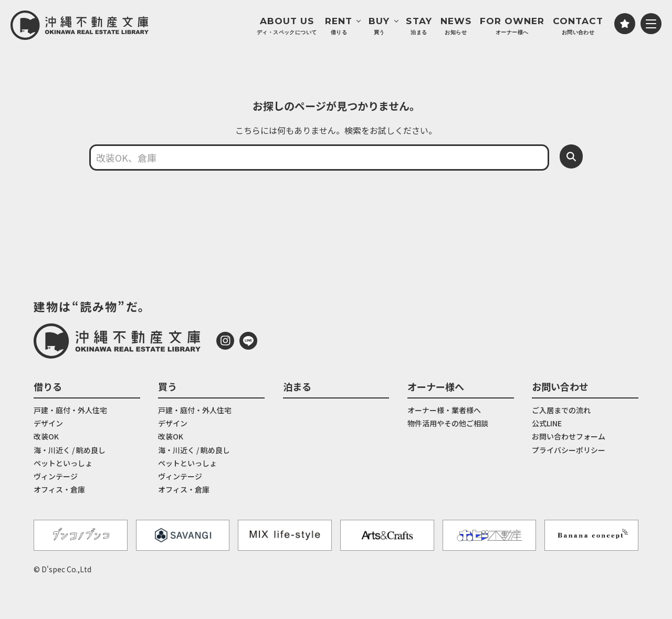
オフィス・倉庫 (59, 489)
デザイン (48, 423)
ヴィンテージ (56, 476)
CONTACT (578, 26)
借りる (48, 386)
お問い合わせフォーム (569, 436)
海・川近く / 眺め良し (70, 450)
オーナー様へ (436, 386)
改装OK (46, 436)
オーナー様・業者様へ (444, 410)
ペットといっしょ (63, 463)
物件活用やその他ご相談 (448, 423)
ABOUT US (287, 26)
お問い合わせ (560, 386)
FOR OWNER (512, 26)
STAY (419, 26)
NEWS (456, 26)
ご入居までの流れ (561, 410)
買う (167, 386)
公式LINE (547, 423)
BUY (379, 26)
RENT (339, 26)
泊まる (297, 386)
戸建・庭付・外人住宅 (70, 410)
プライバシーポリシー (569, 450)
